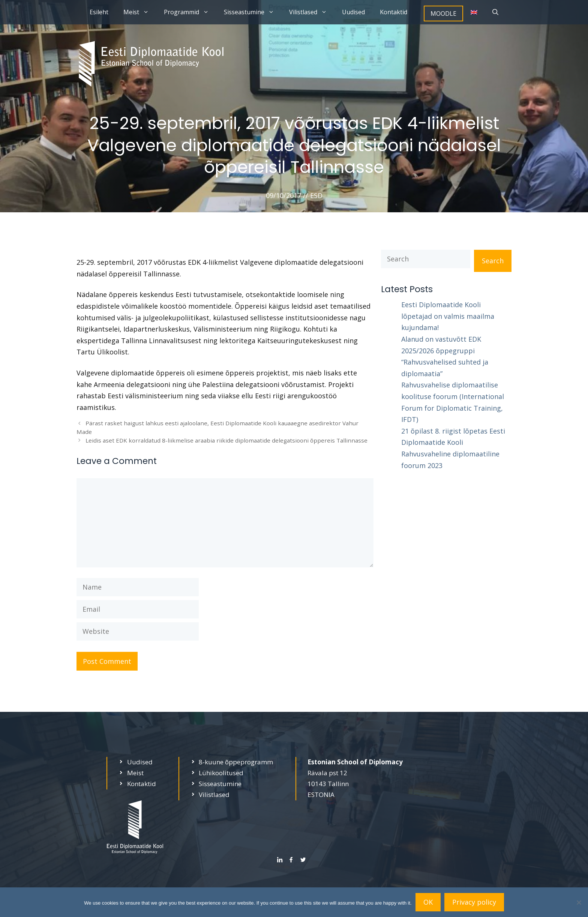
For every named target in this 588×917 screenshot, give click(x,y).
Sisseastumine (253, 12)
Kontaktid (394, 12)
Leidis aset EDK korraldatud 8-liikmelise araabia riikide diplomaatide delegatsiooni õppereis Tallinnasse (226, 440)
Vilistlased (312, 12)
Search (493, 261)
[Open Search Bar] (495, 12)
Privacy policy (474, 902)
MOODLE (443, 14)
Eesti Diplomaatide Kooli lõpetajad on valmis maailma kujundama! (448, 316)
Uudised (353, 12)
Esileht (99, 12)
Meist (140, 12)
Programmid (190, 12)
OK (428, 902)
